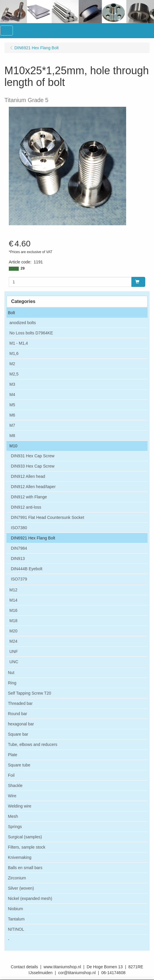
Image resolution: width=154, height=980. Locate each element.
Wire (12, 796)
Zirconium (17, 878)
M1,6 (14, 353)
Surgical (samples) (25, 837)
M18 (13, 621)
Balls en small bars (25, 868)
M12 (13, 590)
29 (23, 268)
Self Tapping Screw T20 (29, 693)
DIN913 (18, 558)
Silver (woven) (21, 888)
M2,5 (14, 374)
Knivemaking (20, 857)
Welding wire (20, 806)
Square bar (18, 734)
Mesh (13, 816)
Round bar (17, 714)
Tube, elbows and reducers (33, 744)
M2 (12, 364)
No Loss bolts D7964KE (31, 333)
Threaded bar (20, 703)
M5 (12, 405)
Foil (11, 775)
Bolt (11, 313)
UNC (14, 662)
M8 (12, 436)
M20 (13, 631)
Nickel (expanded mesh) (30, 898)
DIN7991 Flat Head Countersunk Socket (48, 517)
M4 (12, 395)
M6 (12, 415)
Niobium (15, 909)
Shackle (15, 786)
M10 (13, 446)
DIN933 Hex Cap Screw (33, 466)
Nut (11, 673)
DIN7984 (19, 548)
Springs (15, 827)
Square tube (19, 765)
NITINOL (16, 929)
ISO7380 (19, 528)
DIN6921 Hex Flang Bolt (33, 538)
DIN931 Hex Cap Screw (33, 456)
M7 (12, 425)
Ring (12, 683)
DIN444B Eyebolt (27, 569)
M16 (13, 610)
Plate (13, 755)
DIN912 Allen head (28, 476)
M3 (12, 384)
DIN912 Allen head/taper (33, 487)
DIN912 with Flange (29, 497)
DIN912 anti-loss (26, 507)
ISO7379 (19, 579)
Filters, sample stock (27, 847)
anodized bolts (23, 323)
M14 (13, 600)
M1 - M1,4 (19, 343)
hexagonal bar (21, 724)
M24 (13, 641)
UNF (14, 651)
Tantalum (16, 919)
